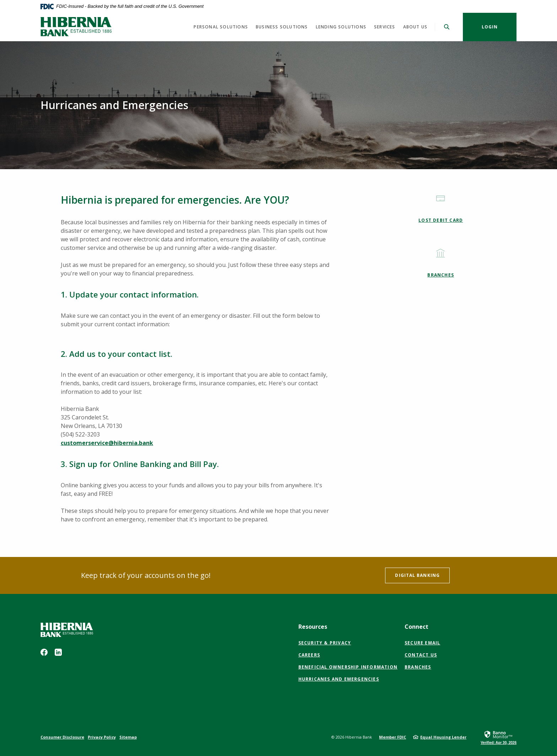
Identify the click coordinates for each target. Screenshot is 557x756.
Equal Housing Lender (443, 737)
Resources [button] (313, 627)
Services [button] (385, 27)
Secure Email (422, 643)
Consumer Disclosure (62, 737)
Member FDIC (393, 737)
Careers (309, 655)
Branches (441, 275)
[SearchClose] (447, 27)
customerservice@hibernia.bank (107, 443)
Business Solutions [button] (282, 27)
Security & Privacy (325, 643)
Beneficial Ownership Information (348, 667)
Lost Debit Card (441, 220)
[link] (499, 737)
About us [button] (415, 27)
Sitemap (128, 737)
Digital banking (417, 575)
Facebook (44, 652)
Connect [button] (417, 627)
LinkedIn (58, 652)
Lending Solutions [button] (341, 27)
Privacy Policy (102, 737)
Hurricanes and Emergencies (339, 679)
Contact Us (421, 655)
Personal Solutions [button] (221, 27)
